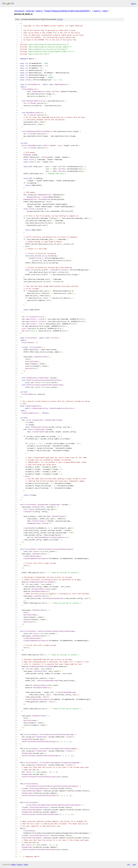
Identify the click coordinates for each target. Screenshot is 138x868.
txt (129, 864)
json (134, 864)
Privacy (20, 864)
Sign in (133, 4)
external (30, 11)
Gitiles (13, 864)
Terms (26, 864)
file (60, 19)
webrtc (39, 11)
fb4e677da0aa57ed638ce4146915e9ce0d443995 (67, 11)
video (105, 11)
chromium (19, 11)
